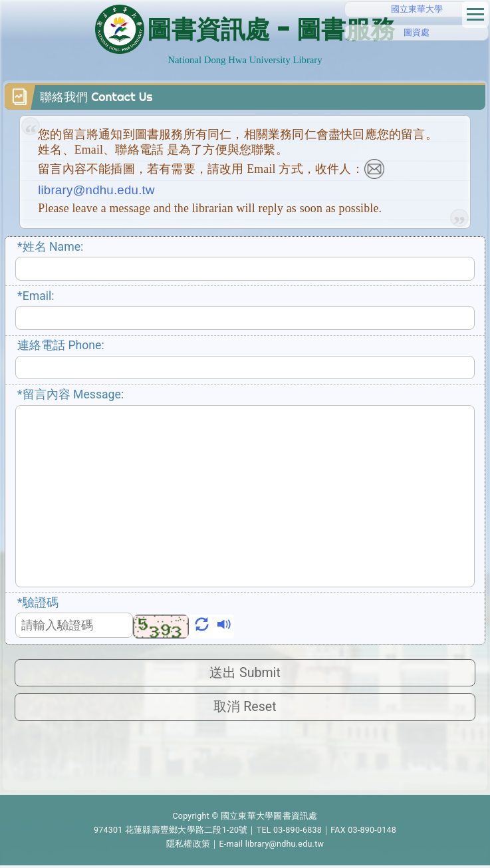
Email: (36, 296)
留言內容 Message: (70, 394)
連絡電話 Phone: (61, 345)
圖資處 (417, 32)
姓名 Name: (50, 247)
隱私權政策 (188, 846)
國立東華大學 (417, 9)
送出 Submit (245, 673)
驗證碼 (38, 603)
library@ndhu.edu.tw (285, 846)
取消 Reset (245, 709)
